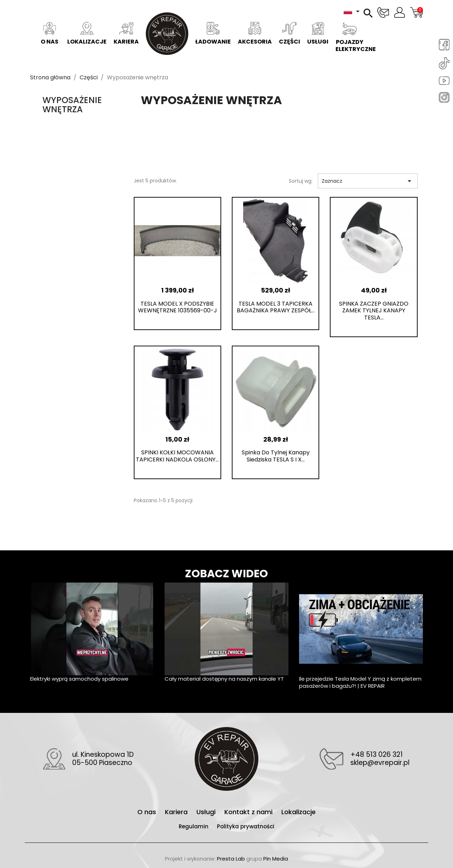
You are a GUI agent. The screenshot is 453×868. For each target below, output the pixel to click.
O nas (50, 34)
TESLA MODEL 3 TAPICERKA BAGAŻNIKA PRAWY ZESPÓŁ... (276, 307)
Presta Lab (231, 859)
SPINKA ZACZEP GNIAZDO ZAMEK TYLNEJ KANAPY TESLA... (374, 311)
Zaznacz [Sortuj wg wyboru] (368, 181)
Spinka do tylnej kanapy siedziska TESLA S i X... (276, 456)
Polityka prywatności (246, 826)
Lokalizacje (87, 34)
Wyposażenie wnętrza (72, 105)
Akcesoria (255, 34)
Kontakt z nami (249, 812)
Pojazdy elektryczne (351, 38)
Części (289, 34)
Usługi (318, 34)
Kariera (126, 34)
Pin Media (276, 859)
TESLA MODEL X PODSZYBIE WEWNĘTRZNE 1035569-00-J (177, 307)
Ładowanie (213, 34)
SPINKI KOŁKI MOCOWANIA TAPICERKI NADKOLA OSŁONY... (177, 456)
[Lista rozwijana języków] (353, 11)
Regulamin (194, 826)
